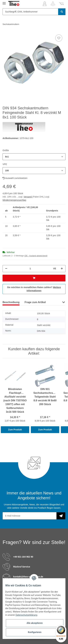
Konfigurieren (35, 632)
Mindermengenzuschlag (14, 200)
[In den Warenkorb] (34, 278)
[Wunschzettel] (53, 4)
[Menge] (30, 269)
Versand (28, 197)
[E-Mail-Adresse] (30, 516)
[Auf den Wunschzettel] (59, 38)
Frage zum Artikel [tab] (35, 302)
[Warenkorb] (61, 4)
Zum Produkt (15, 430)
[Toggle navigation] (4, 2)
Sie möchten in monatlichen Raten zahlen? (34, 289)
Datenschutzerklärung (26, 615)
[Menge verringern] (6, 269)
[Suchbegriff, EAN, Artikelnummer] (30, 12)
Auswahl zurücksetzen (15, 178)
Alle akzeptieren (35, 623)
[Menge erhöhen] (62, 269)
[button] (45, 4)
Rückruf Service (22, 567)
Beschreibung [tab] (11, 302)
